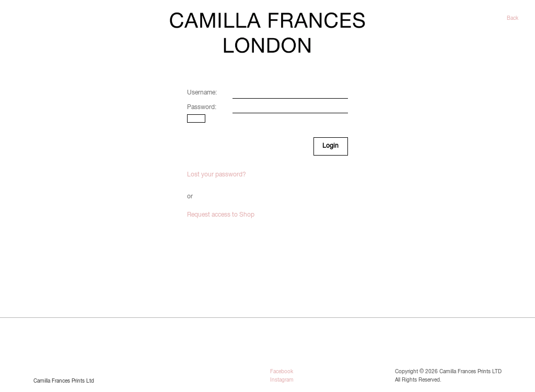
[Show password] (196, 118)
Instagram (282, 380)
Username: (202, 93)
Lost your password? (217, 175)
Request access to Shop (221, 215)
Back (513, 18)
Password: (202, 108)
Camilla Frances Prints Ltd (64, 381)
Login (330, 146)
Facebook (282, 372)
